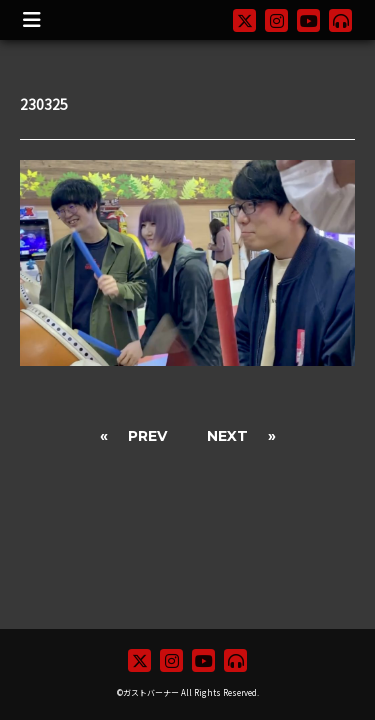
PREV (147, 436)
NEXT (227, 436)
